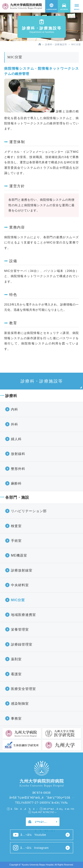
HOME (40, 44)
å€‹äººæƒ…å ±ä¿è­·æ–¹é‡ (60, 809)
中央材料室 (20, 585)
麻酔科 (16, 483)
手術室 (16, 541)
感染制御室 (20, 704)
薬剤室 (16, 659)
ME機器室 (19, 555)
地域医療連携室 (23, 615)
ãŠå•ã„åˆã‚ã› (24, 809)
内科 (14, 409)
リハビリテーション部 (29, 511)
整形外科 (18, 469)
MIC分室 (18, 600)
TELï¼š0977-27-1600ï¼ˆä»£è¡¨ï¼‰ (41, 803)
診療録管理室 (22, 644)
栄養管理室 (20, 629)
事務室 (16, 718)
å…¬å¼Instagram (31, 848)
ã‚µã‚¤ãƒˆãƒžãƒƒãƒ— (44, 812)
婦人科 (16, 439)
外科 (14, 424)
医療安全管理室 (23, 689)
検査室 (16, 526)
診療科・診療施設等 (56, 45)
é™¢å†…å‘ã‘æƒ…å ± (45, 823)
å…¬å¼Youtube (30, 835)
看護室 (16, 674)
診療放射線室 (22, 570)
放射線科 (18, 454)
